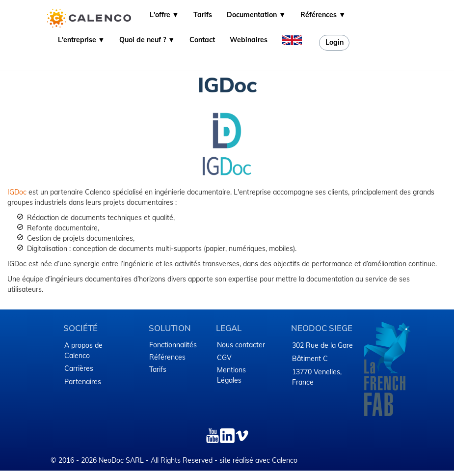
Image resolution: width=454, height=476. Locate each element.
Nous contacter (241, 345)
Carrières (79, 368)
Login (334, 42)
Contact (202, 40)
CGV (224, 358)
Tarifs (203, 15)
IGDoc (17, 192)
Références (167, 357)
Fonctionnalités (173, 345)
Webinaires (249, 40)
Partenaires (83, 382)
